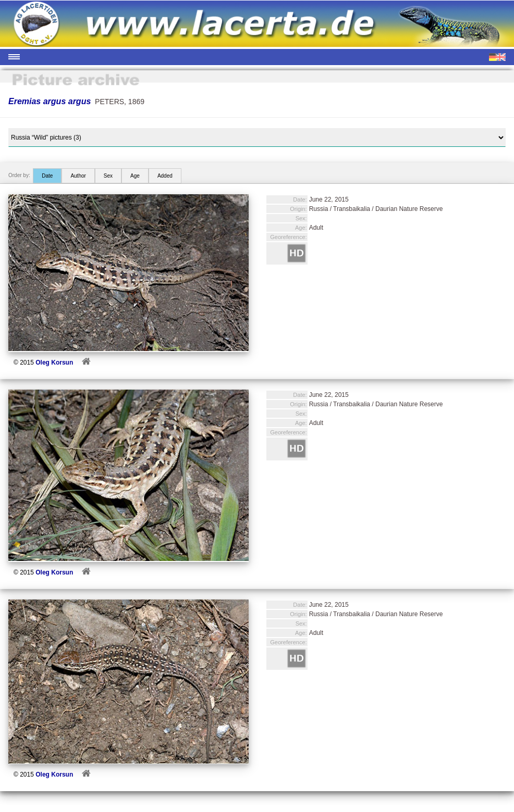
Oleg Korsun (54, 363)
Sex (108, 176)
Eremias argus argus (50, 101)
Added (165, 176)
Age (135, 176)
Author (78, 176)
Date (47, 176)
